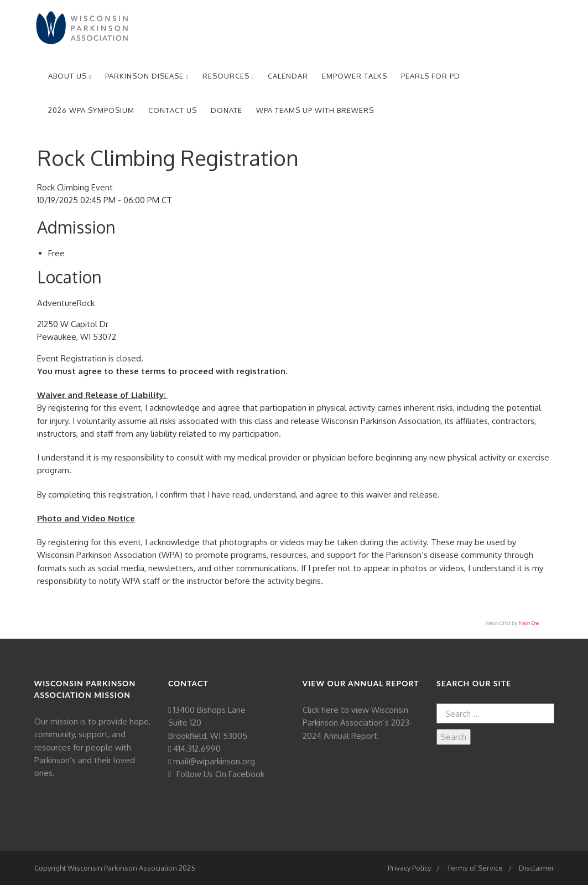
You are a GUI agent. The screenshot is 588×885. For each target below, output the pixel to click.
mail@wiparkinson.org (214, 761)
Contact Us (173, 110)
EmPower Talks (355, 76)
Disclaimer (537, 868)
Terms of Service (475, 868)
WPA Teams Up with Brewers (315, 110)
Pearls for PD (431, 76)
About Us (70, 76)
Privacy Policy (409, 868)
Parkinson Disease (147, 76)
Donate (227, 110)
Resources (228, 76)
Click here (321, 710)
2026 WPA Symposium (91, 110)
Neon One (529, 623)
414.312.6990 (197, 749)
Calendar (288, 76)
